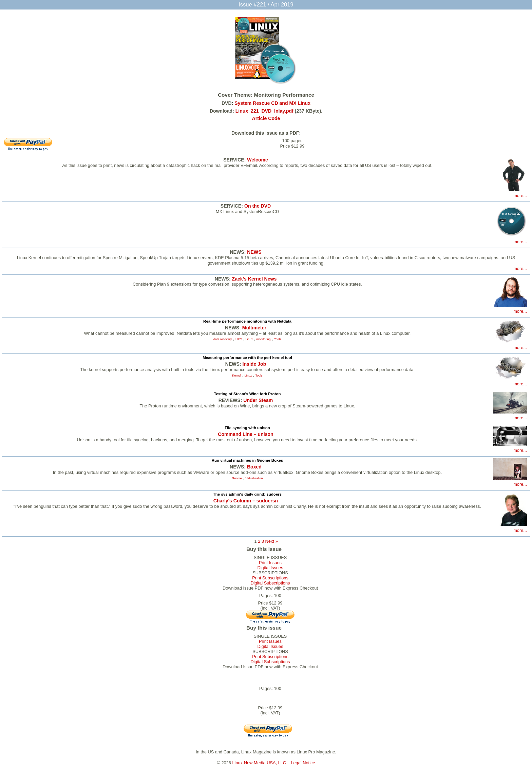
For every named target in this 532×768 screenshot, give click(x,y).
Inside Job (254, 364)
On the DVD (258, 206)
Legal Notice (303, 763)
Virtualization (254, 478)
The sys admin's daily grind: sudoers (247, 494)
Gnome (237, 478)
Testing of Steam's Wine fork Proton (248, 394)
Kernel (236, 376)
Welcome (258, 160)
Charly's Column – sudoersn (246, 501)
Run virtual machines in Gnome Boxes (248, 460)
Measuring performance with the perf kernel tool (247, 358)
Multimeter (254, 328)
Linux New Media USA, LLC (259, 763)
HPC (239, 339)
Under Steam (258, 400)
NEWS (254, 252)
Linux (249, 339)
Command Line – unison (245, 434)
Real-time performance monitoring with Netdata (247, 321)
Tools (278, 339)
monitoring (264, 339)
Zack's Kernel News (254, 279)
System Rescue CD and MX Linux (272, 103)
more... (520, 196)
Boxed (254, 467)
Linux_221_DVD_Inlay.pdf (264, 111)
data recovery (223, 339)
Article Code (266, 118)
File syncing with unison (247, 428)
